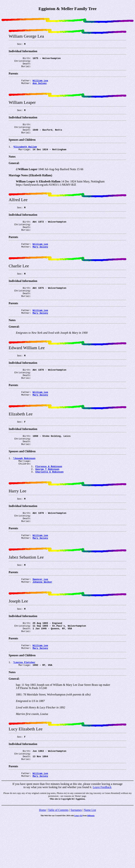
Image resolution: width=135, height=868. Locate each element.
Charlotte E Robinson (49, 501)
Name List (90, 859)
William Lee (40, 256)
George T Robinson (47, 498)
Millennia (91, 864)
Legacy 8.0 (78, 864)
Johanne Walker (42, 620)
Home (42, 859)
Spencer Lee (40, 617)
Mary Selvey (40, 260)
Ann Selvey (40, 87)
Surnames (76, 859)
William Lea (40, 84)
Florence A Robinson (49, 495)
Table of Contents (58, 859)
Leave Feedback (102, 836)
